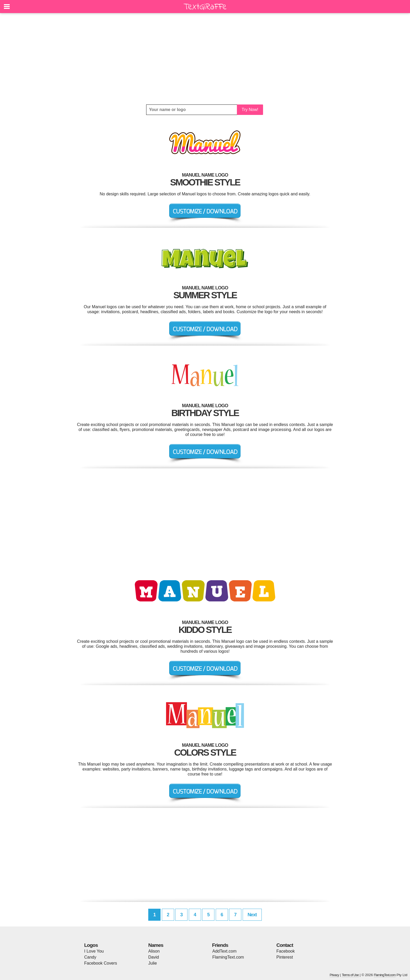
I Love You (94, 951)
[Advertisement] (205, 59)
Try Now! (250, 110)
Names (156, 945)
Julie (153, 963)
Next (252, 915)
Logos (91, 945)
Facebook (286, 951)
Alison (154, 951)
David (154, 957)
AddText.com (224, 951)
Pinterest (285, 957)
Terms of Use (350, 975)
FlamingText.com (228, 957)
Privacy (334, 975)
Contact (285, 945)
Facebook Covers (101, 963)
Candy (90, 957)
